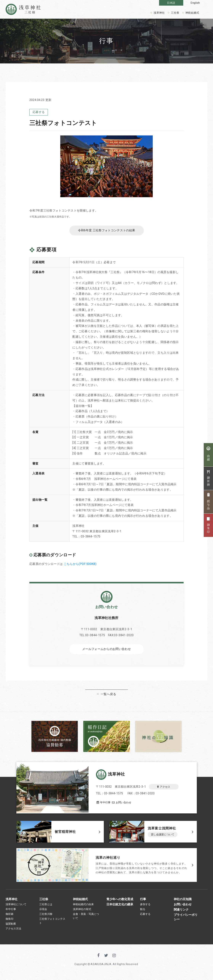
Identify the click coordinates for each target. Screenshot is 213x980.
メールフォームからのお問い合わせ (106, 650)
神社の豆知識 (183, 900)
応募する (39, 112)
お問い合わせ (125, 803)
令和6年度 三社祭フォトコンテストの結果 (106, 231)
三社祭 (175, 13)
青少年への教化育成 (120, 900)
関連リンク (181, 912)
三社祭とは (46, 906)
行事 (143, 900)
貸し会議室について (163, 836)
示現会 (43, 912)
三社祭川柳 (46, 917)
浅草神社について (16, 906)
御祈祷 (9, 917)
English (195, 3)
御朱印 (9, 923)
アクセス (164, 787)
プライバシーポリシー (186, 920)
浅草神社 (159, 13)
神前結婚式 (192, 13)
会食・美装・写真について (86, 919)
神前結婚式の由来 (83, 906)
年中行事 (103, 803)
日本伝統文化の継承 (120, 906)
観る (143, 912)
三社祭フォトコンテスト (52, 925)
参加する (145, 906)
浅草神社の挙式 (82, 912)
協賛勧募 (11, 929)
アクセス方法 (13, 934)
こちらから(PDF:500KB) (80, 565)
